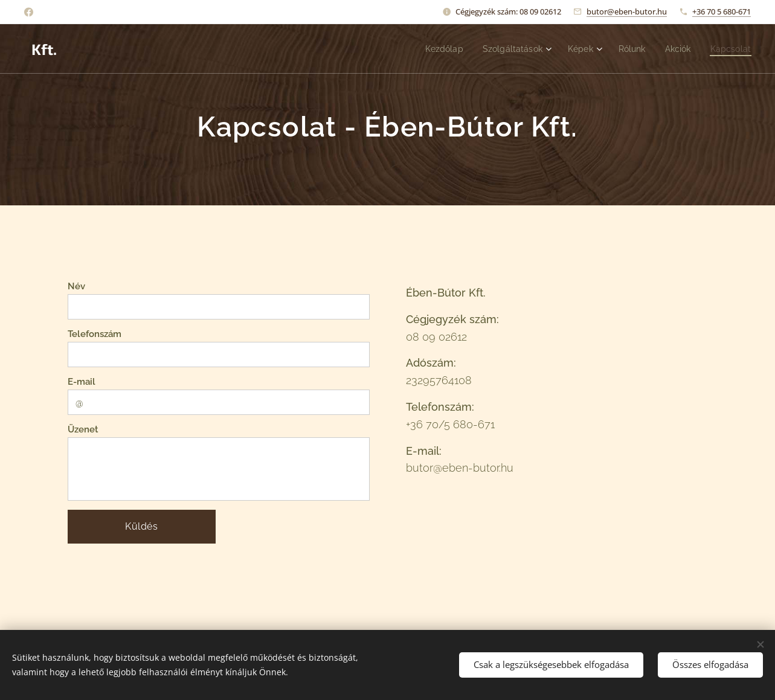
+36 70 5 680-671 (722, 11)
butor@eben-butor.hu (627, 11)
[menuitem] (433, 49)
